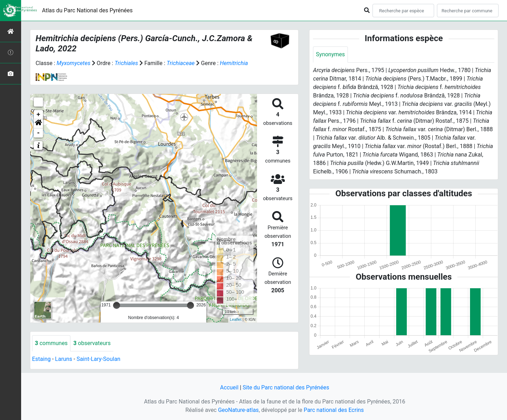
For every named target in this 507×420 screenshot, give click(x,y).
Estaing (41, 359)
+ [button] (39, 115)
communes (51, 343)
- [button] (39, 133)
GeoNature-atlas (238, 410)
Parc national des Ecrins (334, 410)
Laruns (64, 359)
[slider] (117, 305)
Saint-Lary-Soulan (98, 359)
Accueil (229, 387)
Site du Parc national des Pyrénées (286, 387)
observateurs (92, 343)
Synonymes (330, 54)
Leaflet (236, 319)
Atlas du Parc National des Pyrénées (87, 10)
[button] (38, 124)
